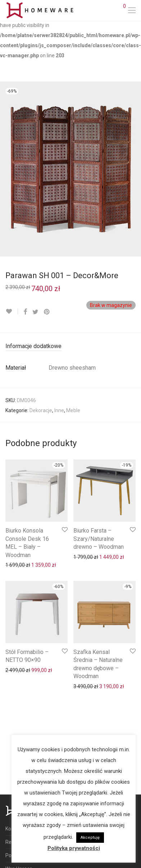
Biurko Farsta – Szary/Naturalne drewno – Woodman (99, 539)
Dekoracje (41, 410)
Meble (73, 410)
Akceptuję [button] (90, 838)
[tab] (70, 346)
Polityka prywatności (74, 848)
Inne (59, 410)
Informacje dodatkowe (33, 346)
